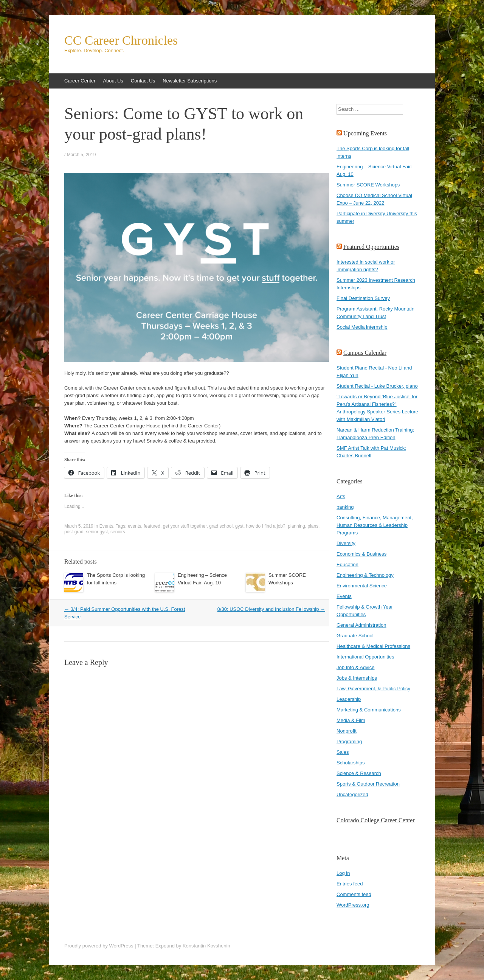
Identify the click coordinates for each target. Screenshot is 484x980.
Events (106, 526)
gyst (239, 526)
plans (313, 526)
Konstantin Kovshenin (206, 946)
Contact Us (143, 81)
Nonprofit (347, 731)
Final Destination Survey (363, 298)
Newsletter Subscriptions (190, 81)
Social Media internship (362, 327)
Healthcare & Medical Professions (373, 646)
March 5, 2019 (81, 155)
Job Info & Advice (355, 667)
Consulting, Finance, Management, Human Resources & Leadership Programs (375, 525)
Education (347, 565)
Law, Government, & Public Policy (373, 689)
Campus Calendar (365, 353)
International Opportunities (365, 657)
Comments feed (354, 894)
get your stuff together (185, 526)
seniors (118, 532)
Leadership (349, 699)
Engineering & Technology (365, 575)
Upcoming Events (365, 133)
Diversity (346, 543)
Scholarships (351, 763)
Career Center (80, 81)
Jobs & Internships (357, 678)
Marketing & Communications (369, 710)
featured (152, 526)
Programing (349, 742)
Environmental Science (362, 586)
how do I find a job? (266, 526)
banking (345, 507)
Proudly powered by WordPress (99, 946)
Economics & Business (361, 554)
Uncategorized (352, 794)
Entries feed (350, 884)
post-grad (74, 532)
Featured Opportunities (371, 247)
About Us (113, 81)
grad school (221, 526)
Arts (341, 496)
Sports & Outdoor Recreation (368, 784)
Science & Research (359, 773)
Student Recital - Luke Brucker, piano (377, 386)
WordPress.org (353, 905)
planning (296, 526)
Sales (343, 752)
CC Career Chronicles (121, 40)
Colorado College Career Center (376, 820)
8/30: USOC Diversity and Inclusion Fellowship (271, 609)
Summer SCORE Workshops (368, 185)
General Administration (361, 625)
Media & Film (351, 720)
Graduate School (355, 636)
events (134, 526)
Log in (343, 873)
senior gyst (97, 532)
